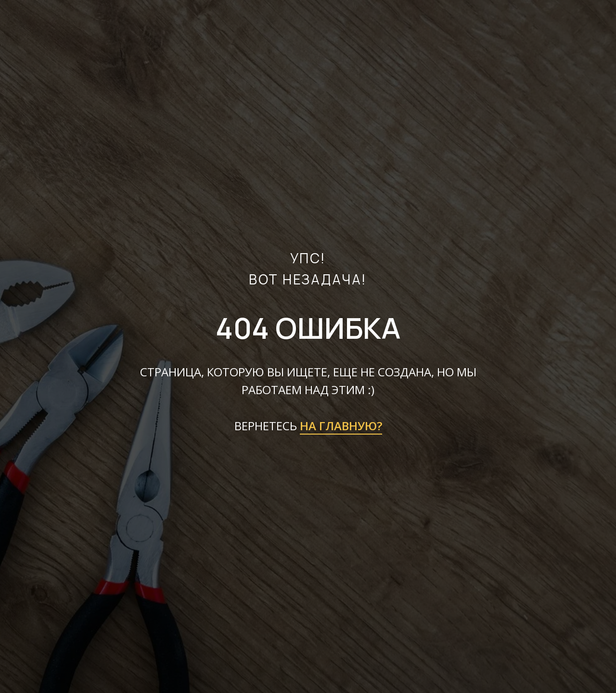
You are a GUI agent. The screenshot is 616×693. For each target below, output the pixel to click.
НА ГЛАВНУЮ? (341, 426)
